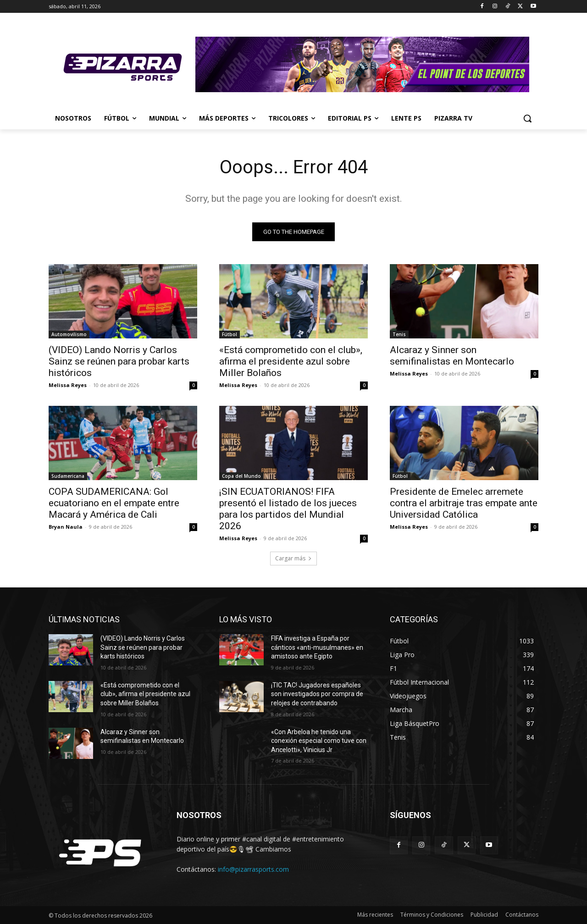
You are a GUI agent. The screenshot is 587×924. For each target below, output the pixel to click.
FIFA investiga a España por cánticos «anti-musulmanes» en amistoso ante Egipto (317, 647)
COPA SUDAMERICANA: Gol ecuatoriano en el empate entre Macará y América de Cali (114, 503)
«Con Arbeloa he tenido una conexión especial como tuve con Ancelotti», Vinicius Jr (319, 741)
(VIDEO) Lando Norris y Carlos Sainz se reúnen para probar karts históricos (119, 361)
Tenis (399, 334)
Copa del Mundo (241, 476)
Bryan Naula (66, 527)
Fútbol (230, 334)
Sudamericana (68, 476)
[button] (527, 118)
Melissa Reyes (68, 385)
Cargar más (293, 558)
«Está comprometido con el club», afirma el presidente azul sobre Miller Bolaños (291, 361)
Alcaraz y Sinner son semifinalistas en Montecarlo (452, 356)
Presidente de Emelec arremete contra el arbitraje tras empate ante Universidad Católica (464, 503)
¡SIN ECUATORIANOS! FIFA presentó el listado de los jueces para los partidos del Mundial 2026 (288, 509)
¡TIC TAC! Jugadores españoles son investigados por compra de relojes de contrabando (317, 694)
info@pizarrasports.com (253, 869)
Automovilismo (69, 334)
